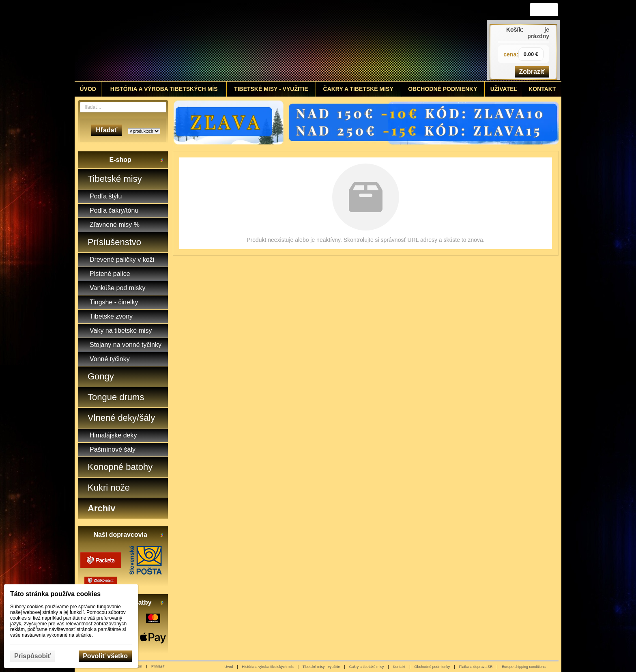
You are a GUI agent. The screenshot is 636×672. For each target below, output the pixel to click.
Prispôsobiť (32, 656)
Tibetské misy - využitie (321, 667)
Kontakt (399, 667)
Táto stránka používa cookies (55, 594)
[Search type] (144, 131)
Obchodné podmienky (432, 667)
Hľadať (106, 130)
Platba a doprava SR (476, 667)
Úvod (229, 667)
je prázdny (538, 33)
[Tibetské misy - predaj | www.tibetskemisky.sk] (258, 41)
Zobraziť (532, 72)
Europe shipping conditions (524, 667)
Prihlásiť (158, 666)
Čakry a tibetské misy (367, 667)
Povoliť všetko (105, 656)
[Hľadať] (161, 107)
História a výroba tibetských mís (268, 667)
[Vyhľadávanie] (123, 107)
